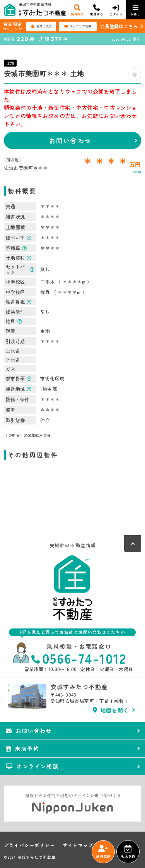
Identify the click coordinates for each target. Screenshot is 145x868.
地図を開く (111, 710)
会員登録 (103, 852)
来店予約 (128, 852)
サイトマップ (78, 845)
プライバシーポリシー (29, 845)
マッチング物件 (78, 26)
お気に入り (41, 26)
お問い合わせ (71, 140)
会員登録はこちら (119, 26)
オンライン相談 (32, 766)
